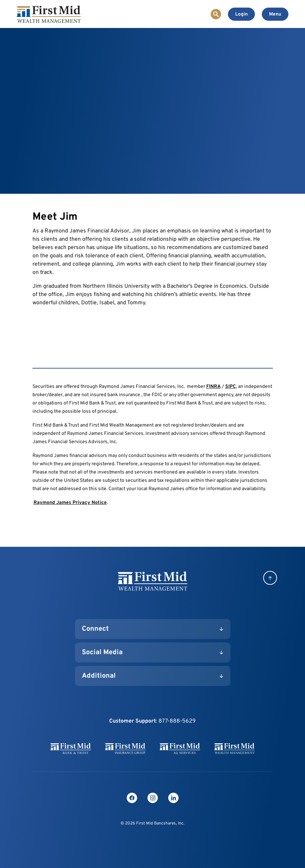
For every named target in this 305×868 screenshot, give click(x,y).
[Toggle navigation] (275, 14)
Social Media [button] (102, 652)
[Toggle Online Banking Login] (241, 14)
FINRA (213, 387)
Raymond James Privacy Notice (70, 503)
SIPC (231, 387)
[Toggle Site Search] (216, 14)
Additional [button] (99, 676)
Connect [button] (95, 629)
